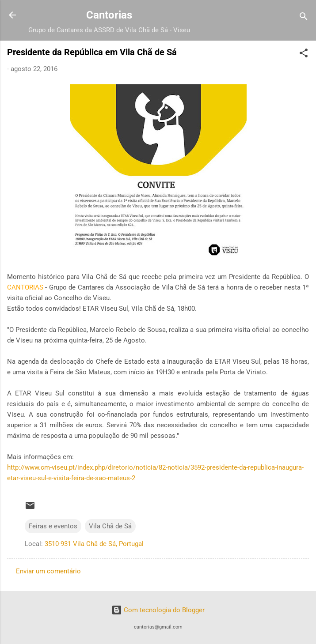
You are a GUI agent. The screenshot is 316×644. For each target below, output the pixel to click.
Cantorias (109, 15)
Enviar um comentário (48, 571)
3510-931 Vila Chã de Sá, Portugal (94, 544)
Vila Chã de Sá (110, 526)
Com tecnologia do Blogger (158, 610)
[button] (304, 55)
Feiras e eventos (53, 526)
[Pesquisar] (304, 18)
